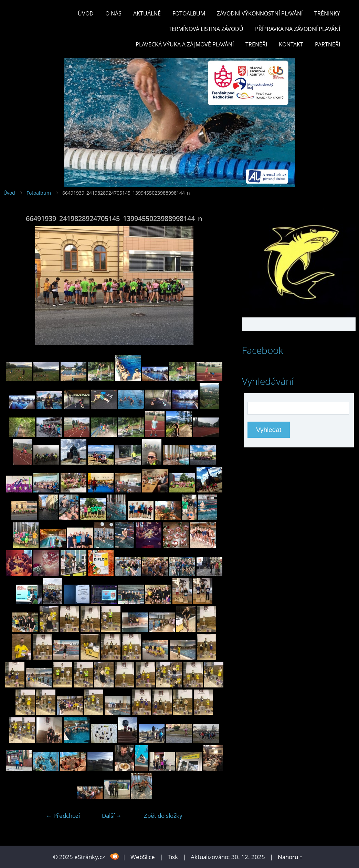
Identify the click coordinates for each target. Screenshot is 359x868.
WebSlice (143, 857)
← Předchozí (63, 816)
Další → (112, 816)
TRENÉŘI (256, 44)
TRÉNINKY (327, 13)
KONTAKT (291, 44)
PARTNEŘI (328, 44)
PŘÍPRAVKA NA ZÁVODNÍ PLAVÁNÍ (298, 29)
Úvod (86, 13)
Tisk (173, 857)
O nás (113, 13)
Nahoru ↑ (290, 857)
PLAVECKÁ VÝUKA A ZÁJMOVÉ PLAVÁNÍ (185, 44)
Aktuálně (147, 13)
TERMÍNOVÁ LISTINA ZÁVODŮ (206, 29)
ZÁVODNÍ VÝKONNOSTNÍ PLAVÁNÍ (260, 13)
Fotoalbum (189, 13)
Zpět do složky (163, 816)
